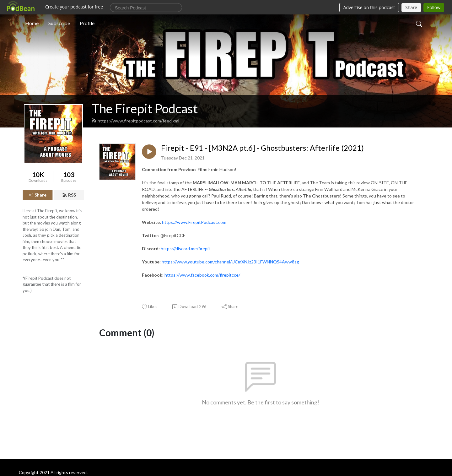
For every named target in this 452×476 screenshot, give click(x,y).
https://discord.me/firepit (186, 249)
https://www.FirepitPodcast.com (194, 222)
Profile (87, 23)
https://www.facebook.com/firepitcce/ (202, 275)
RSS (69, 195)
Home (32, 23)
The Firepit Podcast (145, 109)
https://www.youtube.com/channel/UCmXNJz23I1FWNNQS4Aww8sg (230, 262)
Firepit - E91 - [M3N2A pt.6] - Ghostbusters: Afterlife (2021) (262, 148)
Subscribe (59, 23)
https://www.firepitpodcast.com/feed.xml (135, 121)
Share (38, 195)
